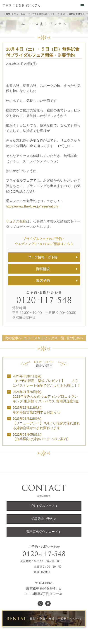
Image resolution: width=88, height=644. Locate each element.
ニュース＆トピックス (25, 14)
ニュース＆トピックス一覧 (44, 338)
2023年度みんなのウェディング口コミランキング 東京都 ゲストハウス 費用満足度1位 (46, 397)
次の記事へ (13, 338)
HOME (8, 14)
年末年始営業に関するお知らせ (36, 410)
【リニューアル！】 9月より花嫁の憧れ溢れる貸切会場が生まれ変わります (46, 423)
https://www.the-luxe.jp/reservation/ (32, 206)
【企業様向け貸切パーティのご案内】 (42, 437)
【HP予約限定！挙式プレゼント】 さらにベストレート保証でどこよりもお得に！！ (47, 381)
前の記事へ (75, 338)
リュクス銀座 (16, 221)
